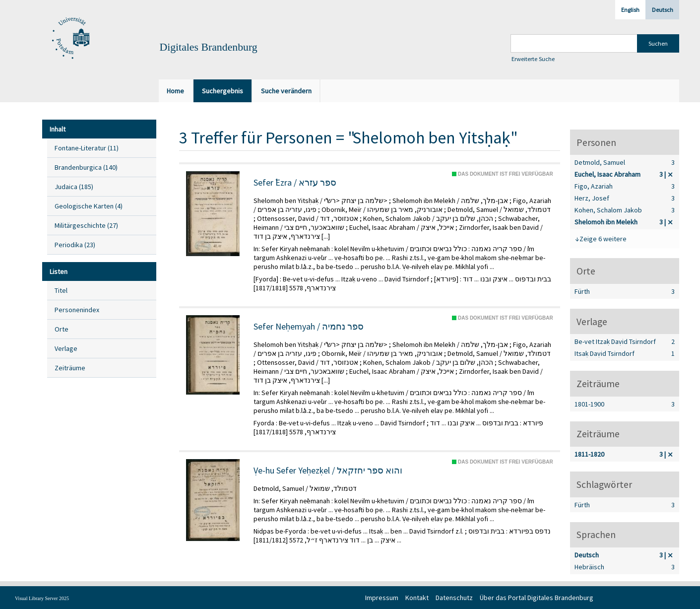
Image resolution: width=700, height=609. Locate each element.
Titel (61, 290)
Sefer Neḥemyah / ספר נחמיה (309, 327)
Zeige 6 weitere (603, 239)
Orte (62, 329)
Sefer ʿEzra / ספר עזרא (295, 183)
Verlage (66, 348)
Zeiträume (70, 368)
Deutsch (663, 10)
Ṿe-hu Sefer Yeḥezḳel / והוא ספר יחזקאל (328, 471)
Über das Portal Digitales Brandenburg (537, 598)
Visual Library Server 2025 (42, 598)
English (630, 10)
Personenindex (77, 310)
